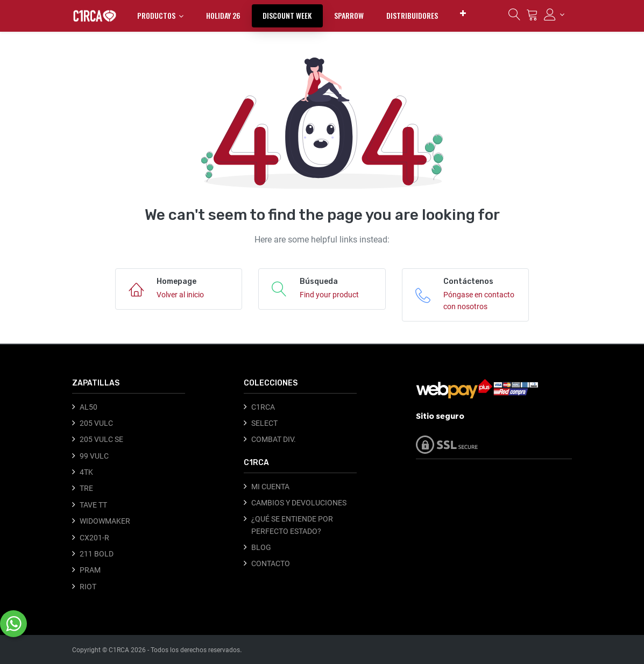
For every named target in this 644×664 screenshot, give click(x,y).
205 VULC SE (101, 439)
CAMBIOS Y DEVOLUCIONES (299, 503)
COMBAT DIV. (274, 439)
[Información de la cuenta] (554, 15)
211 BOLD (97, 554)
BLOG (261, 547)
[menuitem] (223, 16)
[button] (463, 13)
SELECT (264, 423)
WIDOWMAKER (105, 521)
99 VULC (94, 456)
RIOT (88, 587)
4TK (86, 472)
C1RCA (263, 407)
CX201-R (94, 538)
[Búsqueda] (514, 17)
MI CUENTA (270, 487)
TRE (86, 488)
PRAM (90, 570)
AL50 (89, 407)
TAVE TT (93, 505)
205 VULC (96, 423)
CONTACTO (271, 563)
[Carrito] (532, 17)
